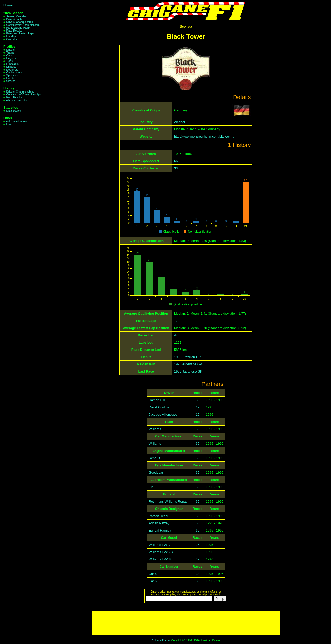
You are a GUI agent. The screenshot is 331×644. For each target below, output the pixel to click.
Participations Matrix (18, 28)
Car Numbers (14, 73)
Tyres (9, 61)
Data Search (14, 111)
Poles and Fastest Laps (20, 33)
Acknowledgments (17, 121)
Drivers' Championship (20, 22)
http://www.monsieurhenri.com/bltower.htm (205, 136)
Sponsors (12, 75)
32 (198, 559)
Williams (155, 429)
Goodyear (156, 472)
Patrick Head (158, 516)
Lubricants (12, 64)
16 (198, 415)
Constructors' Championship (23, 25)
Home (8, 5)
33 (176, 168)
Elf (151, 487)
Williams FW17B (161, 552)
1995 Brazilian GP (187, 357)
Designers (12, 70)
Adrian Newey (159, 523)
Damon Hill (157, 400)
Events (10, 78)
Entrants (11, 67)
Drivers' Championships (20, 92)
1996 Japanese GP (188, 371)
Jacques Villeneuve (163, 415)
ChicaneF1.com (161, 641)
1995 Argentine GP (188, 364)
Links (9, 124)
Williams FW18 (160, 559)
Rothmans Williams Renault (169, 501)
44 (176, 335)
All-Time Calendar (17, 100)
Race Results (14, 31)
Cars (9, 55)
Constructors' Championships (23, 94)
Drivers (10, 50)
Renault (154, 458)
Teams (10, 53)
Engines (11, 58)
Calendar (12, 39)
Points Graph (14, 19)
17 (176, 321)
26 (198, 545)
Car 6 (153, 581)
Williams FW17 (160, 545)
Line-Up (11, 36)
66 (176, 161)
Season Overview (17, 16)
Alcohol (179, 122)
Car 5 (153, 574)
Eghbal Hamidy (160, 530)
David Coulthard (161, 407)
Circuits (11, 81)
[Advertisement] (186, 623)
